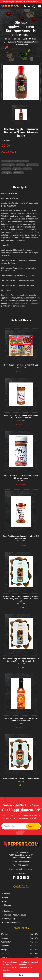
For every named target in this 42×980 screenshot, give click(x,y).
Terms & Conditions (12, 922)
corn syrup (6, 169)
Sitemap (7, 905)
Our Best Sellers (29, 39)
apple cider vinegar (21, 161)
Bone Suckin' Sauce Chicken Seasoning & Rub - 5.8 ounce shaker (21, 417)
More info (7, 970)
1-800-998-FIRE (24, 861)
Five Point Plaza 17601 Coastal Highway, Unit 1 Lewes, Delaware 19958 (21, 855)
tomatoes (20, 165)
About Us (8, 894)
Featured (17, 39)
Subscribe (33, 826)
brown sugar (7, 161)
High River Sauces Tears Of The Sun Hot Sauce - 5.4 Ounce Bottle (21, 719)
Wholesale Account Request (15, 915)
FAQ (6, 901)
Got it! (21, 975)
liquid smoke (18, 173)
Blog (6, 897)
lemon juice (7, 173)
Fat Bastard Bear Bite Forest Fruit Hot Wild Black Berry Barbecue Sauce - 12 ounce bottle (21, 599)
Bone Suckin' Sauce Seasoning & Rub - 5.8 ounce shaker (21, 537)
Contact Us (9, 911)
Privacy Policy (10, 919)
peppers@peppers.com (24, 869)
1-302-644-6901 (23, 865)
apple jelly (17, 169)
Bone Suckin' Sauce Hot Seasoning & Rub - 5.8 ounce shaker (21, 477)
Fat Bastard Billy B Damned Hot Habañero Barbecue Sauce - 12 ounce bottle (21, 660)
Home (8, 39)
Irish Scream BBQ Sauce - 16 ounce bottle (21, 779)
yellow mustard (32, 165)
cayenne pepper (8, 165)
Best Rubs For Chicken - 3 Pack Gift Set (21, 365)
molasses (27, 169)
